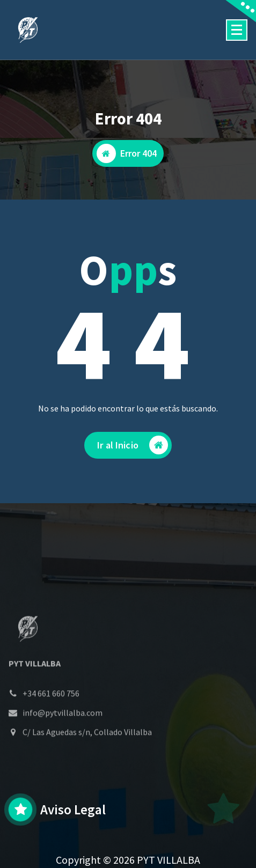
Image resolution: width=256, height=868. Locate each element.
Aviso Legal (73, 810)
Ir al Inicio (133, 445)
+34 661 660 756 (51, 714)
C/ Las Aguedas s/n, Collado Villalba (87, 753)
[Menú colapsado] (237, 30)
